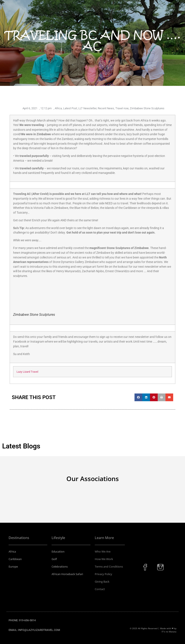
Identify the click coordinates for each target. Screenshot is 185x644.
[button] (138, 397)
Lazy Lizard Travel (27, 372)
